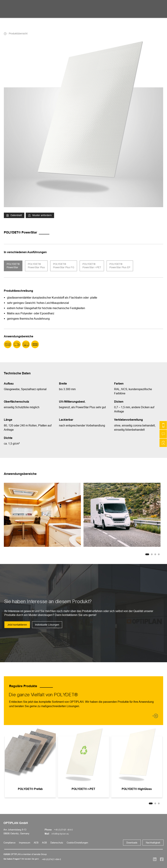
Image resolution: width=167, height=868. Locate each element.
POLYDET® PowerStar (13, 266)
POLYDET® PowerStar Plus (36, 266)
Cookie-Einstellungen (77, 843)
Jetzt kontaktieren (17, 625)
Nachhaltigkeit (153, 843)
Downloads (132, 843)
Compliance (9, 843)
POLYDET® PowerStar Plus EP (120, 266)
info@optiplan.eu (60, 834)
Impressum (25, 843)
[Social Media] (153, 859)
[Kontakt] (163, 425)
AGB (44, 843)
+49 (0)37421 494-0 (63, 830)
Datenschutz (57, 843)
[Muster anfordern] (163, 443)
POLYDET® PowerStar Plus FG (64, 266)
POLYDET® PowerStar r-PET (92, 266)
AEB (36, 843)
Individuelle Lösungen (47, 625)
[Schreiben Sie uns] (163, 434)
